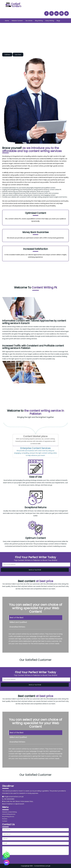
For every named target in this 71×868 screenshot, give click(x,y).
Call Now (7, 55)
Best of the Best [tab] (17, 618)
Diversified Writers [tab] (17, 627)
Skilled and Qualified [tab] (18, 622)
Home (8, 21)
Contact (5, 821)
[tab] (35, 440)
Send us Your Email (35, 570)
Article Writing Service (9, 814)
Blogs (58, 21)
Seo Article (29, 21)
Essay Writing (50, 21)
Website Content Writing (9, 812)
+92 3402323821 (9, 799)
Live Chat (18, 55)
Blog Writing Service (8, 817)
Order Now (36, 278)
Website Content (17, 21)
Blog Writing (39, 21)
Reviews (5, 819)
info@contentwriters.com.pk (14, 797)
